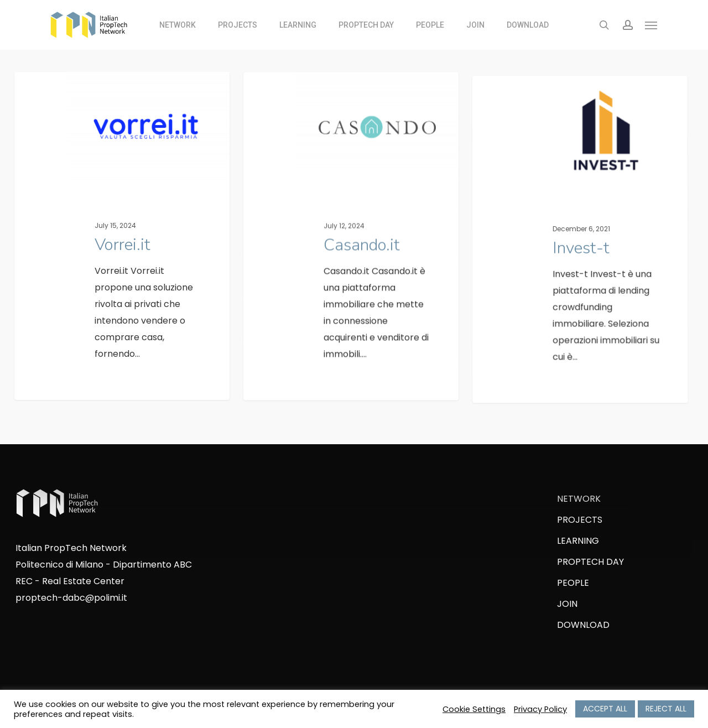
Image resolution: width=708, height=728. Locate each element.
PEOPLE (573, 583)
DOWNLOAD (583, 625)
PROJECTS (580, 520)
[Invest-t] (581, 268)
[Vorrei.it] (122, 240)
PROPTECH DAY (590, 562)
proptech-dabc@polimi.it (71, 598)
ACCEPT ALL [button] (605, 709)
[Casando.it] (352, 253)
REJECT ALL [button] (666, 709)
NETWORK (579, 499)
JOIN (567, 604)
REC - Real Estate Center (70, 581)
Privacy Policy (540, 709)
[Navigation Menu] (652, 25)
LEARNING (578, 541)
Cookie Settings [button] (474, 709)
